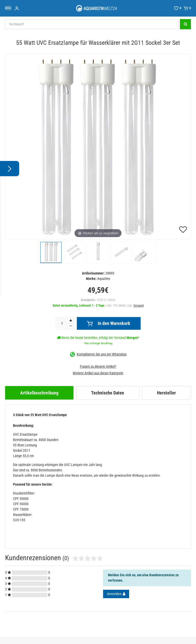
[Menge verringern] (71, 326)
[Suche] (185, 24)
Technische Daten (108, 393)
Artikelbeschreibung (39, 393)
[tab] (39, 393)
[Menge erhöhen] (71, 321)
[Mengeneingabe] (62, 323)
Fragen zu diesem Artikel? (98, 366)
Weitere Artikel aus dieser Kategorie (98, 373)
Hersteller (166, 393)
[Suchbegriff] (92, 24)
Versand (139, 306)
